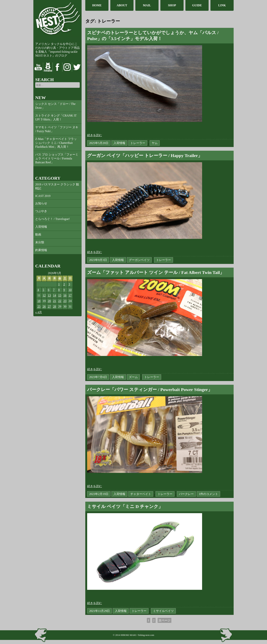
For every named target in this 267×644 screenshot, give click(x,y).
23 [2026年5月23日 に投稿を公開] (65, 301)
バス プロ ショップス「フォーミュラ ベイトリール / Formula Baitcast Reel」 (57, 158)
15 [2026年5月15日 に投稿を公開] (60, 295)
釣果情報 (41, 250)
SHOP (172, 5)
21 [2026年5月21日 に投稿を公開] (55, 301)
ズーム (133, 377)
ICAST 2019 (43, 196)
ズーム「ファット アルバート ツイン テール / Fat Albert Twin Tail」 (156, 272)
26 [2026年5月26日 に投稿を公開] (44, 307)
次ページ (164, 620)
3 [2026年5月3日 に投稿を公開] (69, 284)
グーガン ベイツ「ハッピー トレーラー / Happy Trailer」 (145, 156)
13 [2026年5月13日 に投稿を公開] (49, 295)
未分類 (40, 242)
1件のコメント (208, 494)
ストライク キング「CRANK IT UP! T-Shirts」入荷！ (56, 117)
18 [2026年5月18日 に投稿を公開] (39, 301)
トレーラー (138, 143)
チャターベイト (141, 494)
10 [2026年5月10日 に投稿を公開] (70, 290)
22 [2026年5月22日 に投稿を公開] (60, 301)
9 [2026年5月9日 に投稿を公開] (64, 290)
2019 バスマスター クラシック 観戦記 (57, 186)
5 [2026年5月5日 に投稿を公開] (43, 290)
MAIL (147, 5)
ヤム (155, 143)
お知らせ (41, 203)
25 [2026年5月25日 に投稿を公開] (39, 307)
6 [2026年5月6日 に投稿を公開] (49, 290)
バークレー (186, 494)
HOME (97, 5)
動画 (38, 234)
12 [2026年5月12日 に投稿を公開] (44, 295)
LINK (222, 5)
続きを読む (95, 135)
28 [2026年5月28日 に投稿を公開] (55, 307)
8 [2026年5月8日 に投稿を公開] (59, 290)
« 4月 (39, 312)
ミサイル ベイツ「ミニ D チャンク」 (125, 506)
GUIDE (197, 5)
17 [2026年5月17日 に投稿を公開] (70, 295)
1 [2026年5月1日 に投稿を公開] (59, 284)
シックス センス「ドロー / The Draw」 (55, 106)
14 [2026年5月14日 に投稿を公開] (55, 295)
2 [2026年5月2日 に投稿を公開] (64, 284)
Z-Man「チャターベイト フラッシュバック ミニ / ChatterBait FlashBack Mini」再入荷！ (56, 143)
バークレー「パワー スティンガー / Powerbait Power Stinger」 (150, 390)
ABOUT (122, 5)
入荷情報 (41, 227)
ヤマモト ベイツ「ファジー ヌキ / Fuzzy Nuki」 (57, 129)
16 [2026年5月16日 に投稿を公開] (65, 295)
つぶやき (41, 211)
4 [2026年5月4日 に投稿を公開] (38, 290)
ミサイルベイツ (163, 611)
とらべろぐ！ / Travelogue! (52, 219)
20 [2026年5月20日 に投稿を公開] (49, 301)
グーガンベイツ (139, 260)
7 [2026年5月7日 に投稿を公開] (54, 290)
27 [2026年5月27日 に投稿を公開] (49, 307)
